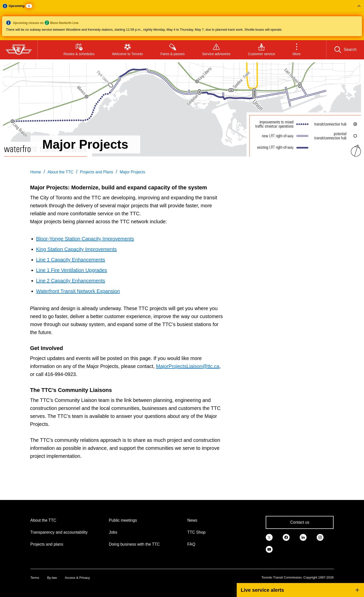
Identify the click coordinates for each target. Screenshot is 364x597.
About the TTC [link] (60, 172)
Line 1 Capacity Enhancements (71, 260)
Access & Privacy (77, 578)
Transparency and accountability (59, 532)
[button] (182, 20)
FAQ (191, 544)
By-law (52, 578)
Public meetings (123, 520)
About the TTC (43, 520)
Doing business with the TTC (134, 544)
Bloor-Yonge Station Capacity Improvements (85, 239)
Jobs (113, 532)
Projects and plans (47, 544)
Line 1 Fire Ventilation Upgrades (72, 270)
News (192, 520)
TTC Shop (196, 532)
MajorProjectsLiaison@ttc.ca (188, 366)
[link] (269, 537)
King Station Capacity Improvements (77, 249)
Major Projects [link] (132, 172)
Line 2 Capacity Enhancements (71, 281)
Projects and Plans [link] (96, 172)
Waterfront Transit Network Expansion (78, 291)
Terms (35, 578)
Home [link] (36, 172)
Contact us (300, 522)
